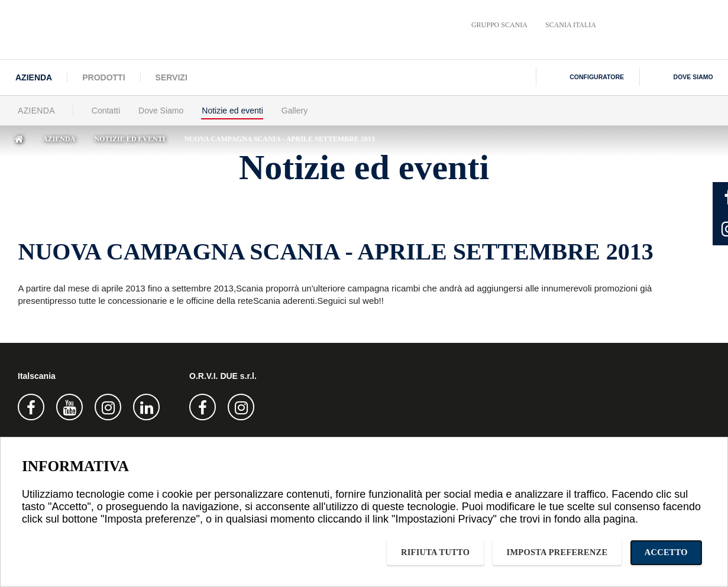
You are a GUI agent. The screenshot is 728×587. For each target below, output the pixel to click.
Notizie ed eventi (232, 111)
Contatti (106, 111)
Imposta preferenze (557, 552)
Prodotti (103, 77)
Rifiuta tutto (435, 552)
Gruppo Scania (499, 25)
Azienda (34, 77)
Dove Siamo (161, 111)
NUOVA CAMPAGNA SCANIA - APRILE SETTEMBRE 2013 (279, 139)
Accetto (666, 552)
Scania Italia (571, 25)
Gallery (295, 111)
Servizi (172, 77)
